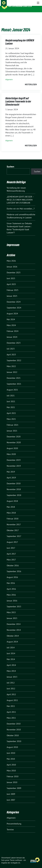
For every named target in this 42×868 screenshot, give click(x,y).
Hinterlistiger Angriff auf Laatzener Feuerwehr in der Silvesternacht (18, 98)
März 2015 (11, 609)
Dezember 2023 (14, 339)
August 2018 (12, 498)
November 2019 (14, 462)
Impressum (13, 241)
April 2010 (11, 761)
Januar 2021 (12, 427)
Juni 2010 (11, 750)
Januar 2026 (12, 263)
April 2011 (11, 708)
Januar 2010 (12, 779)
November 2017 (14, 521)
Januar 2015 (12, 615)
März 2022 (11, 363)
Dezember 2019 (14, 457)
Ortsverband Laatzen (20, 6)
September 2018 (14, 492)
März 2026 (11, 257)
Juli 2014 (11, 644)
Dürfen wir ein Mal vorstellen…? (21, 205)
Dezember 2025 (14, 269)
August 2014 (12, 638)
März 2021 (11, 416)
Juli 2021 (11, 392)
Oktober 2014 (13, 632)
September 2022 (14, 357)
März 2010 (11, 767)
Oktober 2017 (13, 527)
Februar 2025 (13, 287)
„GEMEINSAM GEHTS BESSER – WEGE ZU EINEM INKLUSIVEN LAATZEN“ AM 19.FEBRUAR (20, 196)
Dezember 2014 (14, 621)
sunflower (19, 857)
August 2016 (12, 574)
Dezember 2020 (14, 433)
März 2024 (11, 322)
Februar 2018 (13, 515)
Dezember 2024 (14, 298)
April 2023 (11, 351)
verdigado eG (15, 859)
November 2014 (14, 626)
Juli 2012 (11, 679)
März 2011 (11, 714)
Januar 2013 (12, 673)
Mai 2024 (11, 316)
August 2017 (12, 539)
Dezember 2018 (14, 480)
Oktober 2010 (13, 732)
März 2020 (11, 451)
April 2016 (11, 585)
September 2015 (14, 603)
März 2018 (11, 509)
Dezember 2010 (14, 720)
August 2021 (12, 386)
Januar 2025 (12, 292)
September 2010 (14, 738)
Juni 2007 (11, 796)
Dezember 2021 (14, 375)
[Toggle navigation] (38, 16)
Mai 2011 (11, 703)
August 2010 (12, 744)
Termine (10, 826)
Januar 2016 (12, 597)
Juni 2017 (11, 544)
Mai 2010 (11, 755)
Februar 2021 (13, 421)
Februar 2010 (13, 773)
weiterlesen (31, 81)
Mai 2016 (11, 580)
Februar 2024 (13, 328)
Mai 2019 (11, 468)
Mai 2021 (11, 404)
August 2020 (12, 445)
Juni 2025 (11, 275)
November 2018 (14, 486)
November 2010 (14, 726)
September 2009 (14, 785)
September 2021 (14, 380)
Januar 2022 (12, 369)
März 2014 (11, 667)
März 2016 (11, 591)
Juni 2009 (11, 791)
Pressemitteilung (14, 820)
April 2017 (11, 550)
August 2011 (12, 697)
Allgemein (9, 76)
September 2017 (14, 533)
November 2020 (14, 439)
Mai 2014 (11, 656)
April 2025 (11, 281)
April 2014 (11, 662)
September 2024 (14, 304)
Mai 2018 (11, 503)
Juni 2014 (11, 650)
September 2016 (14, 568)
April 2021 (11, 410)
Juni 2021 (11, 398)
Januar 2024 (12, 333)
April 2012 (11, 691)
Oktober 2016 (13, 562)
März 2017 (11, 556)
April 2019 (11, 474)
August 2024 (12, 310)
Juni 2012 (11, 685)
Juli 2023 (11, 345)
